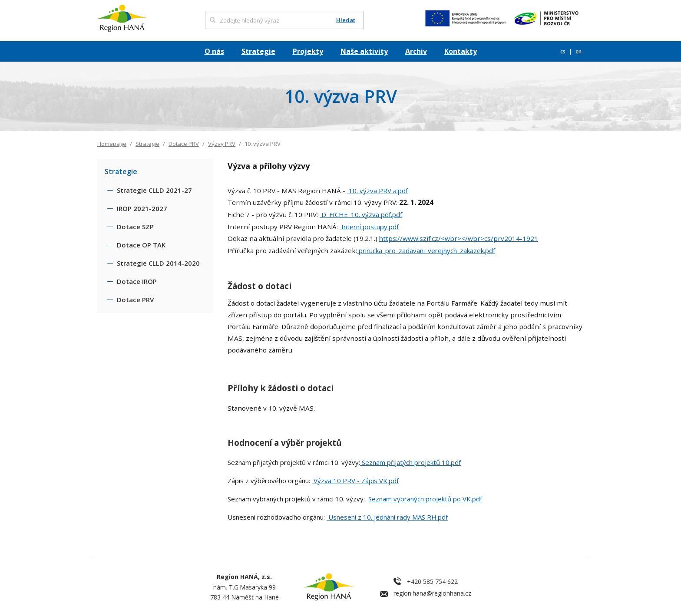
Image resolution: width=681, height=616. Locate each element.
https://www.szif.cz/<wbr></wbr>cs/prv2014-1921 (458, 238)
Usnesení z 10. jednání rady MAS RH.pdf (387, 517)
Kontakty (461, 51)
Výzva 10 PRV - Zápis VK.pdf (355, 481)
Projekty (308, 51)
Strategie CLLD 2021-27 (154, 190)
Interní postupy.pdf (369, 227)
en (579, 51)
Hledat (346, 20)
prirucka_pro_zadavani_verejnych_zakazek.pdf (426, 250)
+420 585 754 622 (432, 581)
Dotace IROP (137, 281)
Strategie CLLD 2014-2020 (158, 263)
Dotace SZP (135, 227)
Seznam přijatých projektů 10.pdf (410, 462)
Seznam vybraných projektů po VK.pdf (424, 499)
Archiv (416, 51)
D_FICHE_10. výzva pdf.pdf (361, 214)
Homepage (112, 144)
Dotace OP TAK (141, 245)
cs (564, 51)
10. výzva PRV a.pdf (377, 191)
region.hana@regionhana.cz (432, 593)
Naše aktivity (364, 51)
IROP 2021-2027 (142, 208)
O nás (214, 51)
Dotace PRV (184, 144)
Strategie (258, 51)
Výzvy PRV (222, 144)
